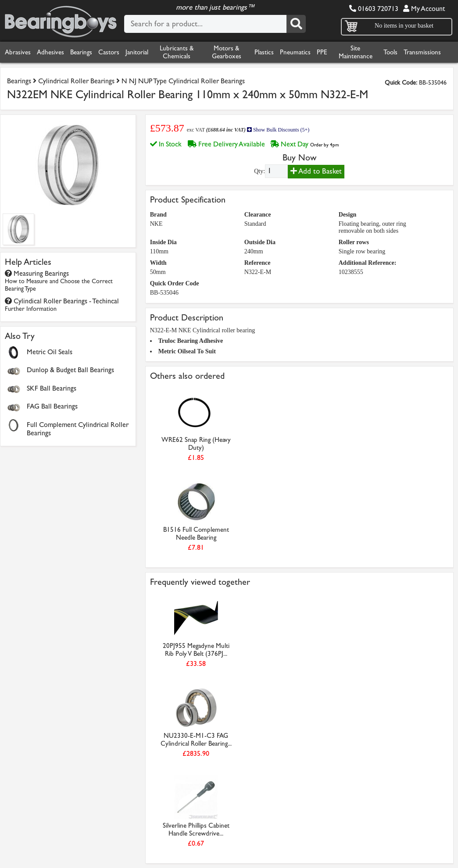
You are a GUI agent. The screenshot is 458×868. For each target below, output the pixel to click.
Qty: (259, 171)
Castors (109, 52)
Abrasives (18, 52)
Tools (390, 52)
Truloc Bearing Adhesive (191, 341)
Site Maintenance (356, 52)
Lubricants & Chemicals (177, 52)
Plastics (264, 52)
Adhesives (50, 52)
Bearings (81, 52)
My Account (424, 9)
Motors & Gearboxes (227, 52)
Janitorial (137, 52)
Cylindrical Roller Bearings (76, 81)
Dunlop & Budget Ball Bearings (70, 370)
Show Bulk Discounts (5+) (278, 130)
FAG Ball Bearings (52, 406)
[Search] (296, 24)
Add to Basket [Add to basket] (316, 171)
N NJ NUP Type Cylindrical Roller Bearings (183, 81)
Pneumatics (295, 52)
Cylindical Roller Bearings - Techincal (62, 305)
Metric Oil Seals (50, 352)
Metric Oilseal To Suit (187, 351)
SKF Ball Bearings (52, 388)
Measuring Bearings (59, 281)
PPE (322, 52)
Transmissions (422, 52)
